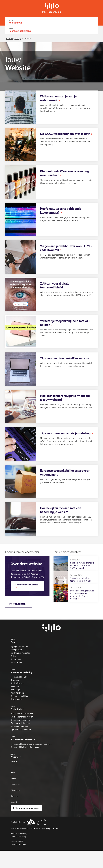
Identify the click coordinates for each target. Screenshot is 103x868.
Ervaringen (15, 784)
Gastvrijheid (16, 709)
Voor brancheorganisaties (27, 808)
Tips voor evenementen (21, 730)
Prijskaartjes (16, 690)
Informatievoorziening (21, 672)
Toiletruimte (16, 659)
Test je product (17, 699)
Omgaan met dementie (20, 720)
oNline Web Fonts (31, 829)
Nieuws (14, 778)
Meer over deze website (26, 585)
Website (15, 757)
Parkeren (14, 656)
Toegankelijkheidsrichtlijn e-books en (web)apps (31, 744)
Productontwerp (17, 693)
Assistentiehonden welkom (22, 717)
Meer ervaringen (17, 604)
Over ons (14, 796)
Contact (14, 802)
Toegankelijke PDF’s (19, 677)
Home (13, 773)
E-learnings (15, 790)
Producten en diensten (22, 739)
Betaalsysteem (17, 662)
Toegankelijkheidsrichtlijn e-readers (26, 747)
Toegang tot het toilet (20, 726)
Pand (13, 642)
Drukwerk (15, 680)
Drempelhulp (16, 650)
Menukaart (15, 686)
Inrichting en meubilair (20, 653)
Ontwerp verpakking (19, 696)
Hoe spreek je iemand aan (22, 714)
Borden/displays (17, 683)
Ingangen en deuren (19, 646)
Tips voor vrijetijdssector (21, 723)
